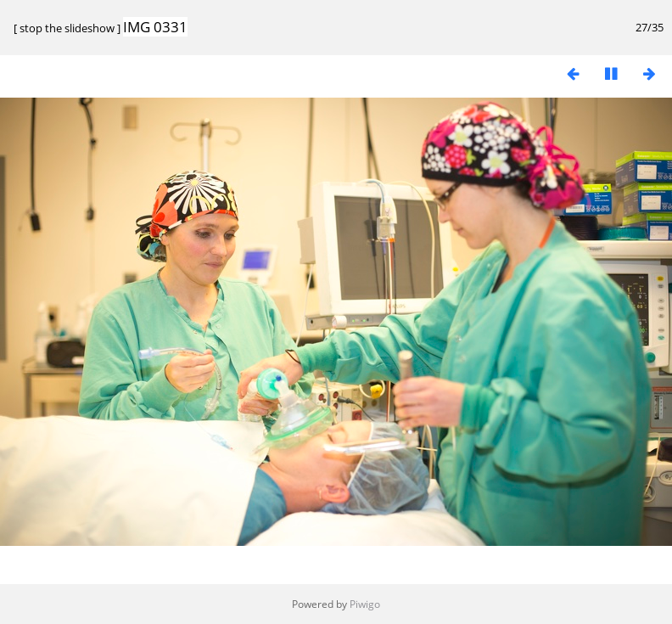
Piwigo (365, 604)
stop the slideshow (67, 28)
